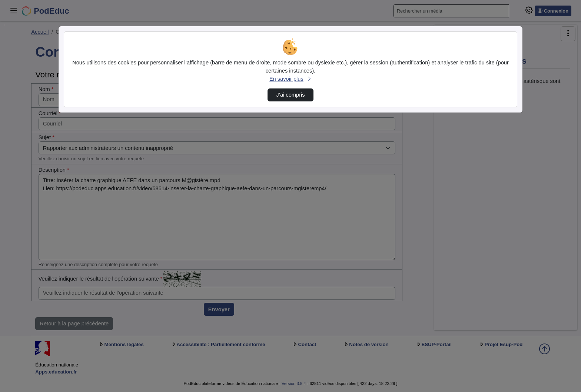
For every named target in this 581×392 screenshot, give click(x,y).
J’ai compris (290, 95)
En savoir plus (290, 79)
